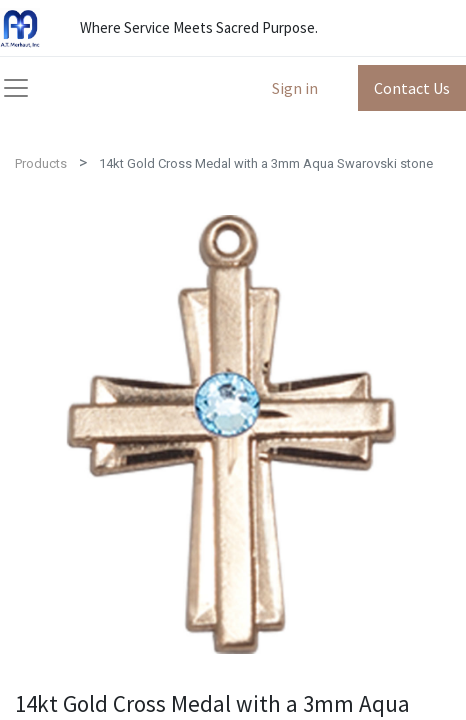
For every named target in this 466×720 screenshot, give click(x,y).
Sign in (295, 88)
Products (41, 163)
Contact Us (412, 88)
